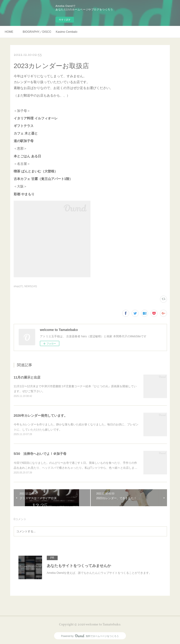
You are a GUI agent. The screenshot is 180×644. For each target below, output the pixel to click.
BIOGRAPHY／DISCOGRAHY (37, 32)
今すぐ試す (65, 20)
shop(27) (18, 286)
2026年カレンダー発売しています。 (41, 416)
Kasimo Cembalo (66, 32)
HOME (9, 32)
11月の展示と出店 (27, 377)
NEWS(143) (31, 286)
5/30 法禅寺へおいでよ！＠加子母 (40, 454)
